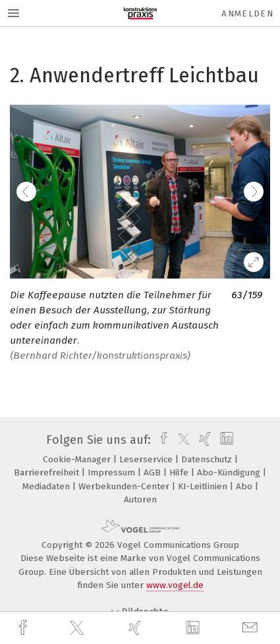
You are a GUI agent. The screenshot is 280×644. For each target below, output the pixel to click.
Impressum (113, 472)
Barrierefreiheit (48, 472)
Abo (245, 486)
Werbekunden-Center (125, 486)
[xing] (136, 628)
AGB (154, 472)
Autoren (140, 499)
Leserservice (147, 459)
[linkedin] (194, 628)
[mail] (252, 628)
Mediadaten (47, 486)
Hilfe (180, 472)
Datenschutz (208, 459)
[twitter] (78, 628)
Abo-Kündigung (230, 472)
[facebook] (24, 628)
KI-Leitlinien (204, 486)
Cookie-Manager (78, 459)
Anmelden (247, 13)
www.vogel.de (175, 585)
